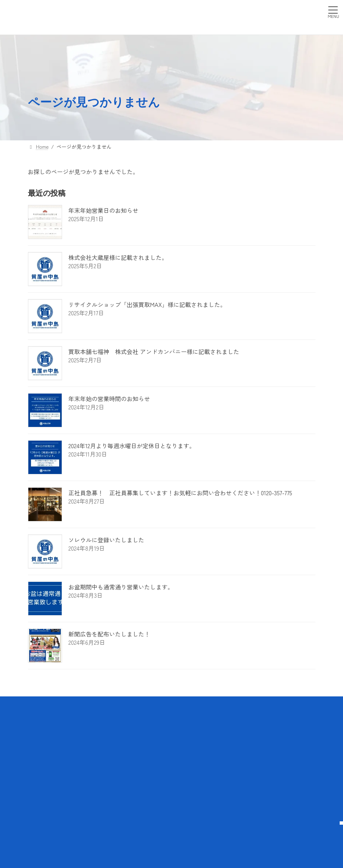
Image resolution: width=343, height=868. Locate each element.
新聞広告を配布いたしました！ (109, 634)
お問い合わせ (148, 772)
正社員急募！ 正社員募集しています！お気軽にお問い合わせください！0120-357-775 (180, 493)
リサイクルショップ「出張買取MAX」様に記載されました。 (147, 304)
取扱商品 (93, 721)
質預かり (48, 772)
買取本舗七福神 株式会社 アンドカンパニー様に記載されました (154, 352)
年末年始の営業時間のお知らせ (112, 399)
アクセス (143, 743)
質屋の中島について (48, 739)
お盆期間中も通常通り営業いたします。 (121, 587)
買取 (43, 786)
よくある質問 (148, 757)
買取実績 (93, 757)
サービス (43, 757)
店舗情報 (93, 786)
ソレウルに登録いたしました (106, 540)
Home (39, 721)
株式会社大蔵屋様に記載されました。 (118, 257)
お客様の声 (95, 772)
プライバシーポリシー (148, 725)
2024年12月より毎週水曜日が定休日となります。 (132, 446)
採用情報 (143, 786)
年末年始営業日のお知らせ (103, 210)
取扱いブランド (98, 739)
